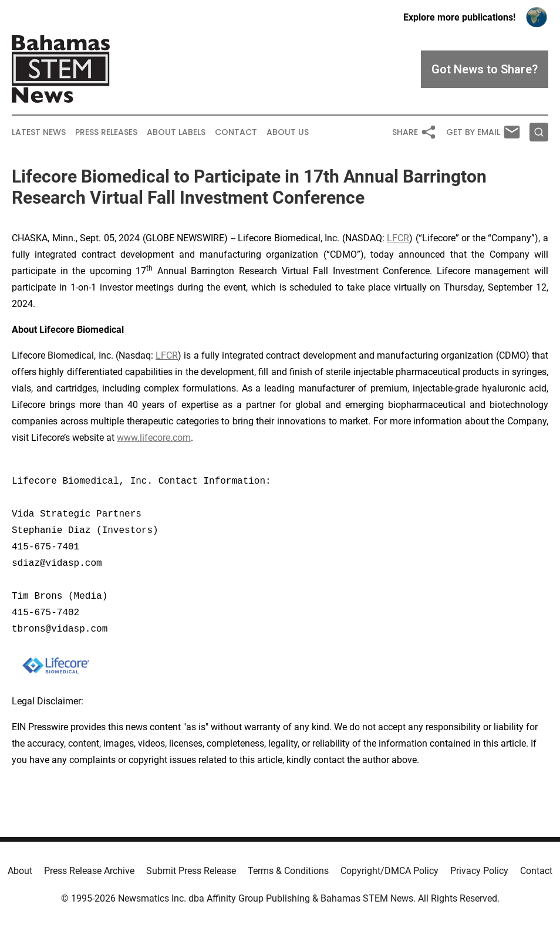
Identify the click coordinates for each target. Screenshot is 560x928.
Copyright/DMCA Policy (389, 871)
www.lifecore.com (154, 438)
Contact (236, 132)
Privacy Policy (479, 871)
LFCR (398, 238)
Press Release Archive (89, 871)
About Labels (176, 132)
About (20, 871)
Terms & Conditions (288, 871)
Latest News (39, 132)
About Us (288, 132)
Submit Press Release (191, 871)
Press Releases (106, 132)
